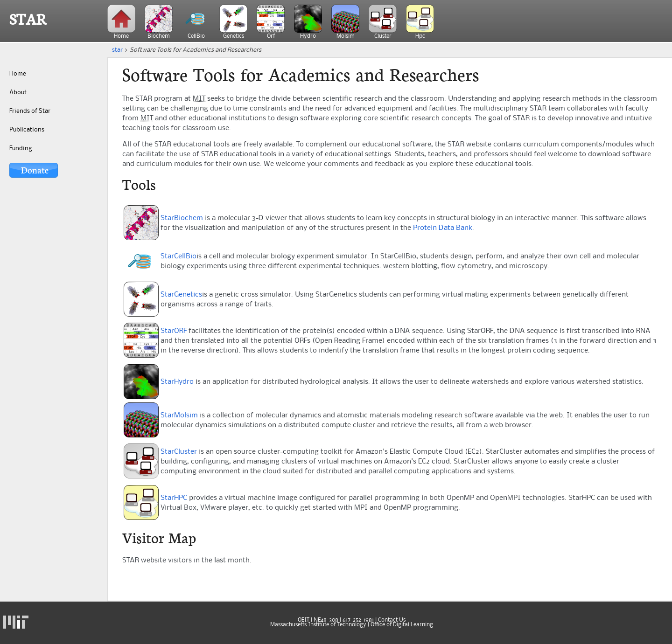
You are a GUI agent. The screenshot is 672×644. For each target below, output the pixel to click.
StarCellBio (178, 256)
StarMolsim (179, 415)
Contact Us (392, 620)
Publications (27, 130)
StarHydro (177, 382)
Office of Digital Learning (402, 625)
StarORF (174, 331)
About (18, 92)
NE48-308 (326, 620)
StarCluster (179, 452)
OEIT (304, 620)
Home (18, 74)
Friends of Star (30, 111)
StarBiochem (182, 218)
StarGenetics (181, 295)
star (117, 50)
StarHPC (174, 498)
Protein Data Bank (443, 228)
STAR (28, 20)
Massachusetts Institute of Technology (318, 625)
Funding (21, 148)
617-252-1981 (358, 620)
